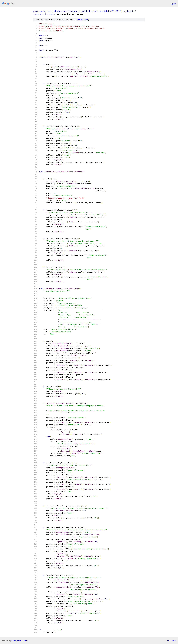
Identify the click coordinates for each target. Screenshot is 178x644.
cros (50, 11)
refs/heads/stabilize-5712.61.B (107, 11)
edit (86, 20)
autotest (86, 11)
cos (35, 11)
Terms (26, 640)
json (174, 640)
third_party (74, 11)
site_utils (130, 11)
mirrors (42, 11)
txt (168, 640)
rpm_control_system (43, 14)
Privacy (20, 640)
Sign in (173, 4)
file (80, 20)
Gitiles (14, 640)
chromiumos (60, 11)
